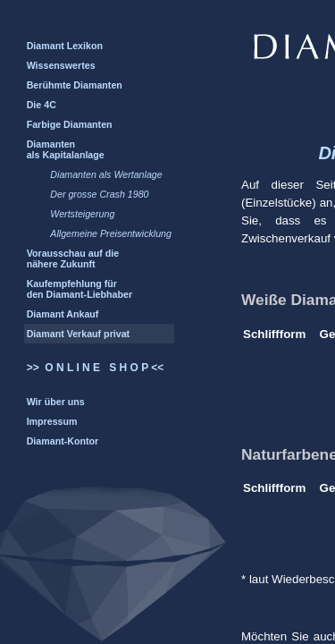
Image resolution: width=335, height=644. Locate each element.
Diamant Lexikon (65, 46)
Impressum (52, 421)
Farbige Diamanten (70, 124)
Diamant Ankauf (63, 314)
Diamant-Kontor (63, 441)
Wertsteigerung (82, 214)
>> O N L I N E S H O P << (96, 368)
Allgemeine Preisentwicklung (111, 233)
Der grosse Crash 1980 (99, 194)
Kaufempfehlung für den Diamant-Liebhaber (80, 289)
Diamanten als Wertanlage (106, 174)
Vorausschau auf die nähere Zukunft (73, 258)
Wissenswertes (61, 65)
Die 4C (42, 105)
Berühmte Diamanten (75, 85)
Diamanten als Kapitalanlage (66, 149)
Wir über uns (56, 402)
